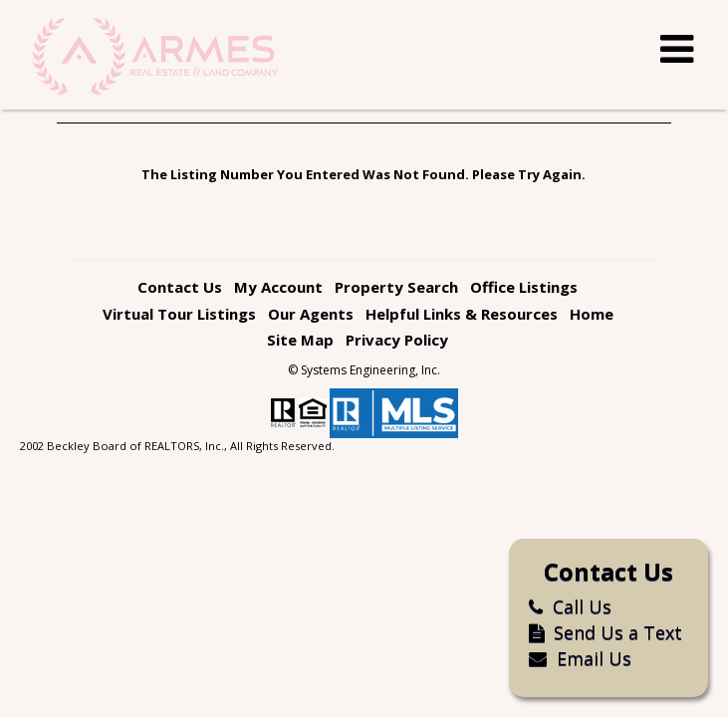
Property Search (396, 287)
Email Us (570, 658)
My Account (278, 287)
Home (592, 314)
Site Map (300, 340)
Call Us (560, 606)
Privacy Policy (397, 340)
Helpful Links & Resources (462, 314)
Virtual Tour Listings (179, 314)
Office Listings (524, 287)
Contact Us (180, 287)
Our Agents (311, 314)
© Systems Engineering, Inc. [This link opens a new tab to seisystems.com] (364, 370)
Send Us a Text (596, 632)
